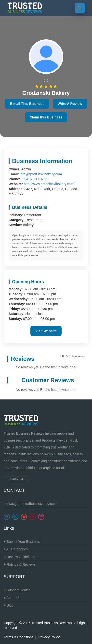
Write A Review (70, 104)
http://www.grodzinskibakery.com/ (49, 184)
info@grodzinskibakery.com (41, 174)
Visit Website (46, 331)
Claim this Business (46, 117)
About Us (12, 598)
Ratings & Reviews (20, 564)
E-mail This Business (27, 104)
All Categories (16, 549)
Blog (9, 605)
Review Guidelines (19, 557)
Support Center (17, 590)
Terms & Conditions (19, 637)
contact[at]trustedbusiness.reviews (30, 504)
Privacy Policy (49, 637)
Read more (16, 479)
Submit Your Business (22, 542)
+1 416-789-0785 (34, 179)
